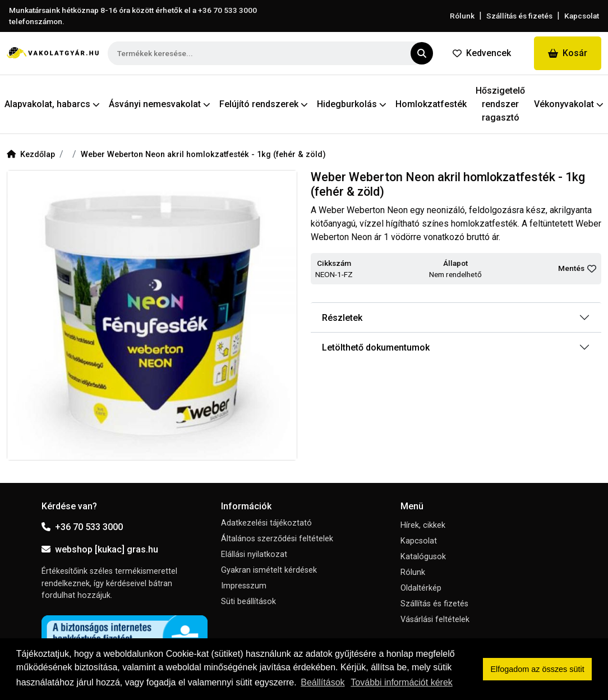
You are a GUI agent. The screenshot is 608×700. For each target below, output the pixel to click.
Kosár (568, 53)
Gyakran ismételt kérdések (269, 570)
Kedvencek (482, 53)
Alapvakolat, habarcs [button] (52, 104)
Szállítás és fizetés (519, 16)
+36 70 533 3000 (82, 527)
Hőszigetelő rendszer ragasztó (500, 104)
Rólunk (462, 16)
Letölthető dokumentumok (376, 347)
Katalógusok (423, 557)
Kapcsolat (582, 16)
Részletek (342, 318)
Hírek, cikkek (423, 525)
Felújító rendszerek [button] (264, 104)
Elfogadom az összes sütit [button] (538, 669)
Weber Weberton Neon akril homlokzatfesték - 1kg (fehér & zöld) (203, 155)
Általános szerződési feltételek (277, 539)
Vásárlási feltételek (435, 620)
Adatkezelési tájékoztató (266, 523)
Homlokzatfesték (431, 104)
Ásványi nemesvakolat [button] (160, 104)
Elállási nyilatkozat (254, 554)
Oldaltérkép (421, 588)
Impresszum (244, 586)
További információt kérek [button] (401, 682)
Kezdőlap (31, 155)
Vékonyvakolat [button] (569, 104)
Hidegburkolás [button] (352, 104)
